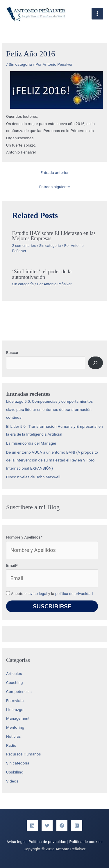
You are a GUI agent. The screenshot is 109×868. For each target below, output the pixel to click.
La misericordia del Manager (31, 443)
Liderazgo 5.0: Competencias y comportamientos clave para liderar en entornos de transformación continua (49, 409)
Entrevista (15, 701)
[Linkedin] (32, 826)
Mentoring (15, 727)
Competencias (19, 691)
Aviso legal (16, 842)
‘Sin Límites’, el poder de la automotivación (42, 274)
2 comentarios (24, 246)
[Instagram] (77, 826)
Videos (12, 781)
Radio (11, 745)
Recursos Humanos (23, 754)
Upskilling (15, 772)
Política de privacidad (47, 842)
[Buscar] (95, 363)
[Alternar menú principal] (98, 14)
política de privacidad (74, 593)
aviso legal (38, 593)
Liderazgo (15, 710)
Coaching (14, 682)
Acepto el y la (49, 593)
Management (18, 718)
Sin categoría (20, 64)
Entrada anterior (54, 172)
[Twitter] (47, 826)
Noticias (13, 736)
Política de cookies (86, 842)
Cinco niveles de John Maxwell (33, 477)
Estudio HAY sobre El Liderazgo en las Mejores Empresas (54, 236)
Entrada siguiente (55, 187)
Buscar (12, 352)
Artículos (14, 673)
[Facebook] (62, 826)
